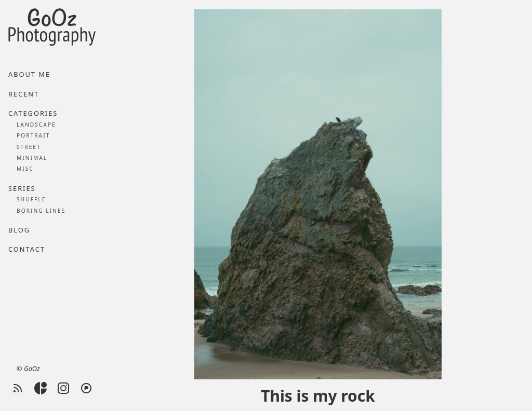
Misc (25, 169)
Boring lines (41, 211)
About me (29, 74)
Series (22, 188)
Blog (19, 230)
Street (29, 147)
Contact (27, 249)
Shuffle (31, 199)
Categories (33, 113)
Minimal (32, 158)
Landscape (36, 125)
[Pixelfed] (86, 388)
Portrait (33, 135)
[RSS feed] (18, 388)
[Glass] (41, 388)
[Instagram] (63, 388)
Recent (24, 94)
